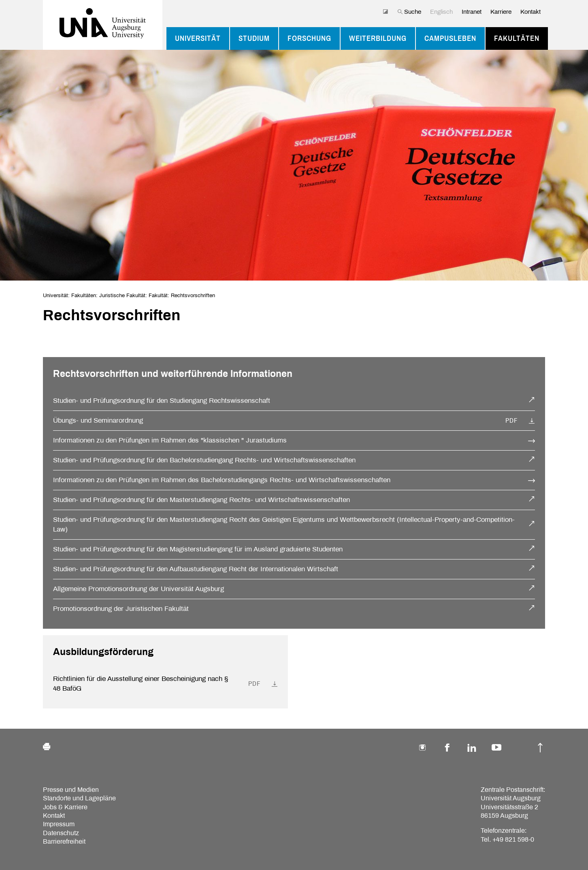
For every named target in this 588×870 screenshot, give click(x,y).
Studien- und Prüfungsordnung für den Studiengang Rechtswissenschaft (162, 401)
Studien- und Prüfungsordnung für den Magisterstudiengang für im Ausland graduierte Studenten (198, 549)
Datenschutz (61, 833)
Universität (198, 38)
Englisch (441, 12)
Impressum (59, 824)
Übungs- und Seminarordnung (98, 420)
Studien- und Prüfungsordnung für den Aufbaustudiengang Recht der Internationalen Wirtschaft (196, 569)
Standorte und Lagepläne (79, 798)
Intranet (472, 12)
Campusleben (450, 38)
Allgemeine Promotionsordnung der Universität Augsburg (138, 589)
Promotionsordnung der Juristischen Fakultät (121, 609)
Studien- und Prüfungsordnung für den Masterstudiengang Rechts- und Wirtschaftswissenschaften (201, 500)
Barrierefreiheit (64, 841)
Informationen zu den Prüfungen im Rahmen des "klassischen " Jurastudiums (170, 440)
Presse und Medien (71, 790)
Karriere (501, 12)
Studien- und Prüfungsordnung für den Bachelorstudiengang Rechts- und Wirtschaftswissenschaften (204, 460)
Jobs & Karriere (65, 807)
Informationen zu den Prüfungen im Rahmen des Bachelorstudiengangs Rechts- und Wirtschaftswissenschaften (222, 480)
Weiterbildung (378, 38)
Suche (409, 12)
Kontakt (530, 12)
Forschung (309, 38)
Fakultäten (517, 38)
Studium (254, 38)
